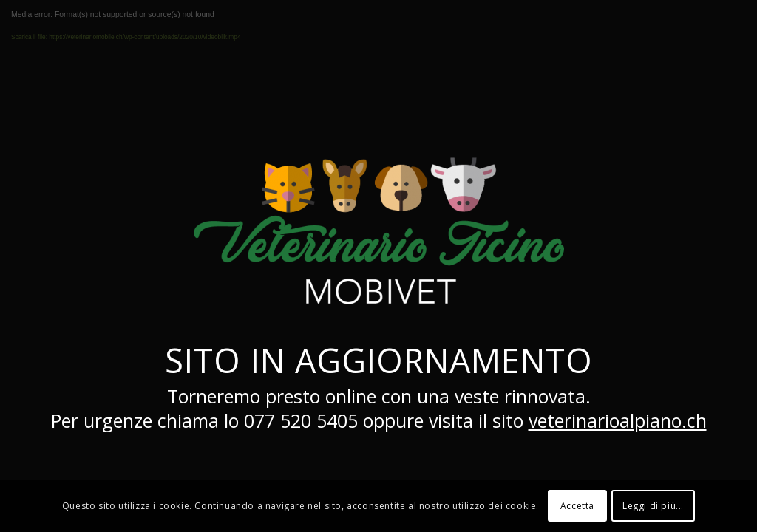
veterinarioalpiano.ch (618, 420)
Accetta (577, 506)
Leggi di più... (653, 506)
